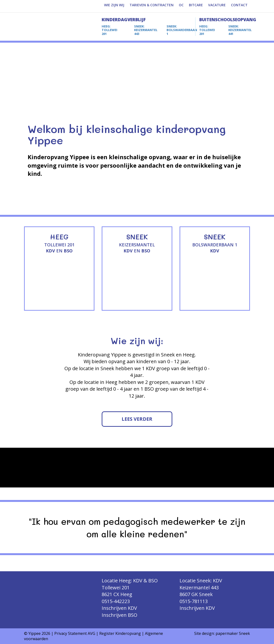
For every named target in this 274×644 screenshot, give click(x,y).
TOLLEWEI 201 (109, 30)
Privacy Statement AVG (75, 633)
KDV (50, 251)
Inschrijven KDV (119, 608)
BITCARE (196, 5)
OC (181, 5)
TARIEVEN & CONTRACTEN (152, 5)
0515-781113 (194, 601)
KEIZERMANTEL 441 (240, 30)
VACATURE (217, 5)
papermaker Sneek (233, 633)
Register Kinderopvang (120, 633)
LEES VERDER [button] (137, 419)
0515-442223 (116, 601)
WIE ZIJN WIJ (114, 5)
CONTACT (239, 5)
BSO (68, 251)
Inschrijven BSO (119, 615)
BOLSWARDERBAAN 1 (182, 30)
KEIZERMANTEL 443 (146, 30)
